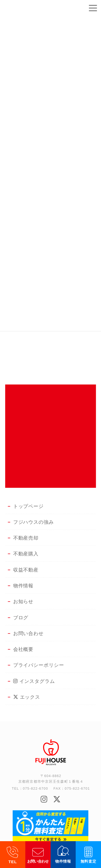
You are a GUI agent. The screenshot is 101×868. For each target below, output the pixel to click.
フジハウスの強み (34, 522)
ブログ (21, 618)
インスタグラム (34, 681)
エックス (27, 697)
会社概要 (23, 649)
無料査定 (88, 861)
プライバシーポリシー (39, 665)
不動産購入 (26, 554)
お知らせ (23, 602)
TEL (13, 862)
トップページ (28, 506)
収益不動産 (26, 570)
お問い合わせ (38, 861)
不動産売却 (26, 538)
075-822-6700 (36, 789)
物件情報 (63, 861)
